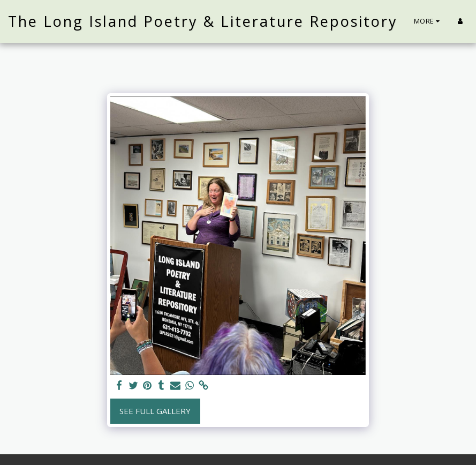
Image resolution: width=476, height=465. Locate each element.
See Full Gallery (155, 411)
